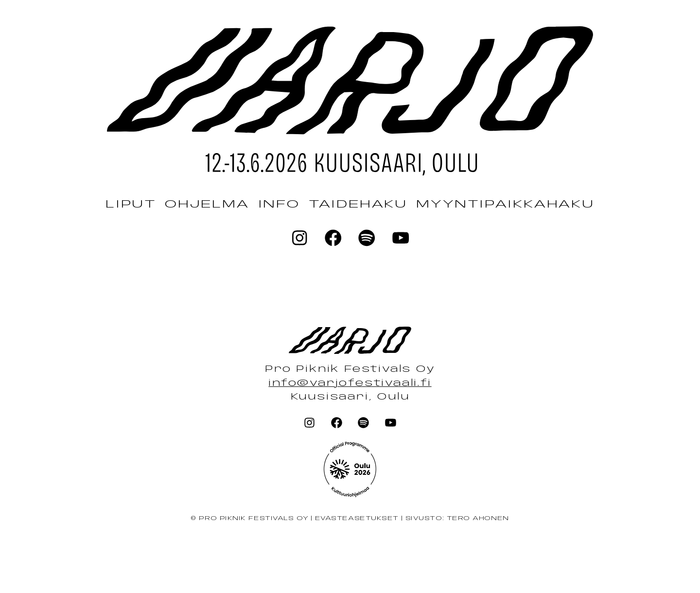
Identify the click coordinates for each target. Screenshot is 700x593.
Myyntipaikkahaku (505, 204)
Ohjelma (207, 204)
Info (279, 204)
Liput (131, 204)
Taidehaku (358, 204)
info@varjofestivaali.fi (350, 384)
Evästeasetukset (357, 519)
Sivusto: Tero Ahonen (457, 519)
